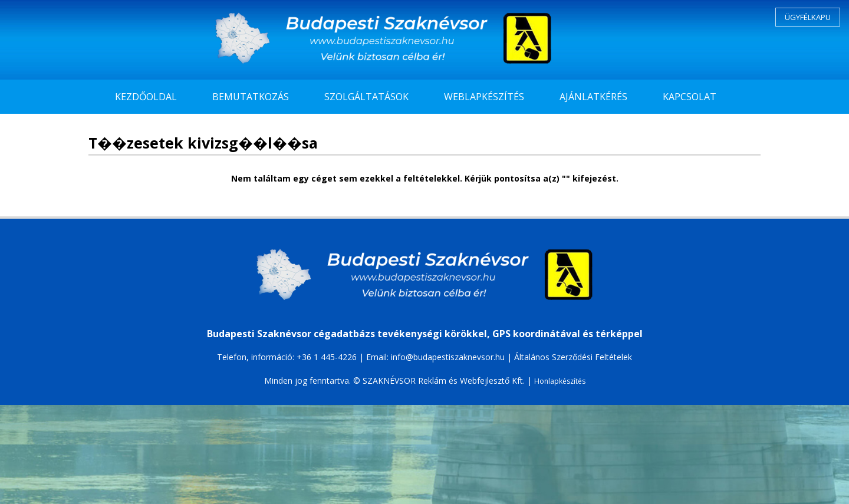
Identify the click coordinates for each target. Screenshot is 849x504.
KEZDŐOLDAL (146, 97)
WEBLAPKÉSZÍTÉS (484, 97)
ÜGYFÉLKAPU (808, 17)
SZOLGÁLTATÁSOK (366, 97)
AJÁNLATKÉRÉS (593, 97)
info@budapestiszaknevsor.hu (448, 357)
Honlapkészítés (560, 381)
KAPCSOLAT (690, 97)
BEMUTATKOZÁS (251, 97)
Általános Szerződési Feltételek (573, 357)
